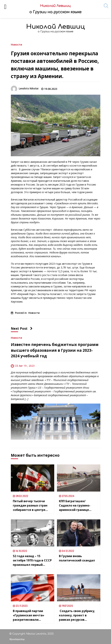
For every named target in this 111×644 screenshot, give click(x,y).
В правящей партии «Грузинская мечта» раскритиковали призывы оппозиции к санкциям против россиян (30, 615)
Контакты (17, 639)
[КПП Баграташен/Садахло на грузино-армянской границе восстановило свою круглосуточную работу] (79, 478)
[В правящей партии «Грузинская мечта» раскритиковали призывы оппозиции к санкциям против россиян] (33, 588)
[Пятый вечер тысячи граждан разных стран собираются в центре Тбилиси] (33, 478)
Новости (16, 44)
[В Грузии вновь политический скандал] (79, 533)
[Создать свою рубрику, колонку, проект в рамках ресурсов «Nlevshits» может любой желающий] (79, 588)
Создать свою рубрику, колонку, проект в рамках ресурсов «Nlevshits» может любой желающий (79, 615)
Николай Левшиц (55, 27)
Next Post (22, 328)
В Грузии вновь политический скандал (77, 558)
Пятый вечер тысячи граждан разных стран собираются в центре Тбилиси (30, 506)
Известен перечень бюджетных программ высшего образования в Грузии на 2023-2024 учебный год (55, 350)
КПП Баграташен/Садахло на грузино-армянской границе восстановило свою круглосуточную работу (77, 506)
